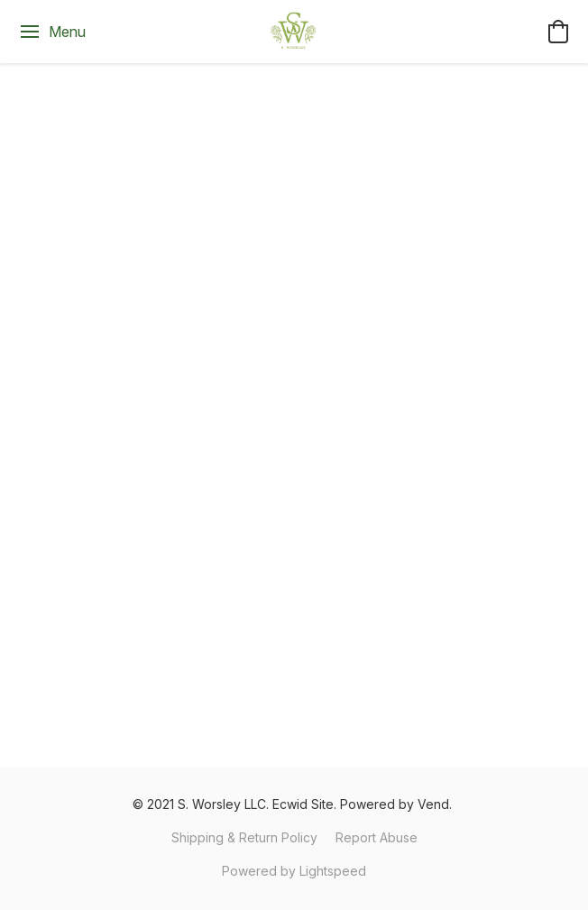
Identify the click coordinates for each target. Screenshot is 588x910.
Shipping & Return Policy (244, 837)
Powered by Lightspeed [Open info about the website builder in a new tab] (294, 871)
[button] (294, 32)
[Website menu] (52, 32)
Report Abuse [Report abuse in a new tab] (377, 837)
